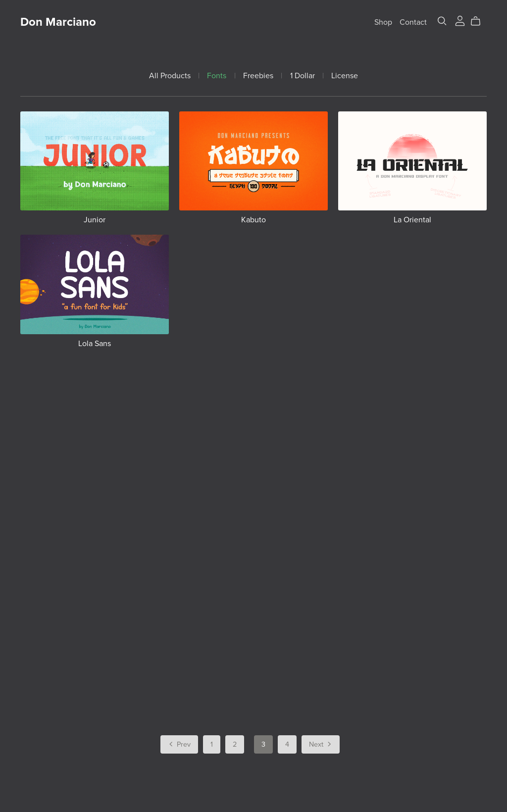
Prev (179, 745)
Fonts (217, 76)
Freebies (258, 76)
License (345, 76)
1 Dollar (303, 76)
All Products (170, 76)
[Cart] (480, 21)
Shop (383, 22)
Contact (413, 22)
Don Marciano (58, 22)
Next (321, 745)
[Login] (460, 20)
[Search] (442, 21)
